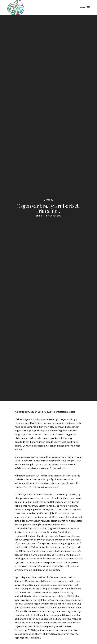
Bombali (49, 200)
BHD (38, 216)
